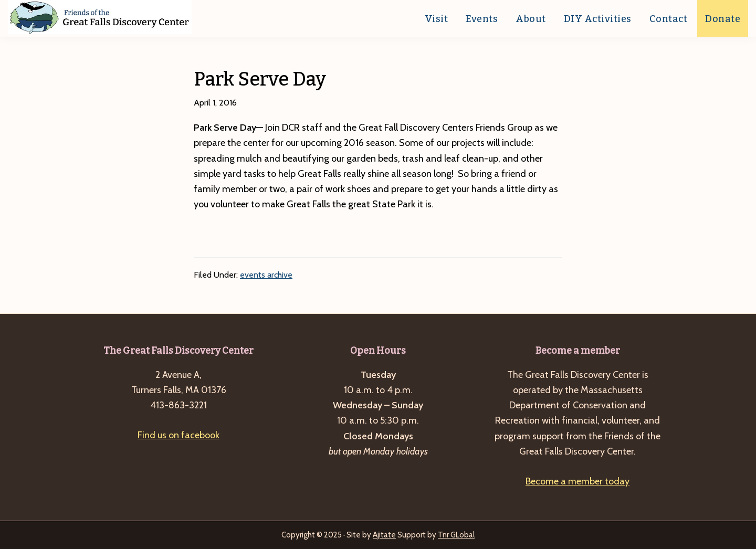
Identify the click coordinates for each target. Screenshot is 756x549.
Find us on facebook (178, 435)
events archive (266, 275)
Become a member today (577, 481)
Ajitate (384, 535)
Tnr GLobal (456, 535)
